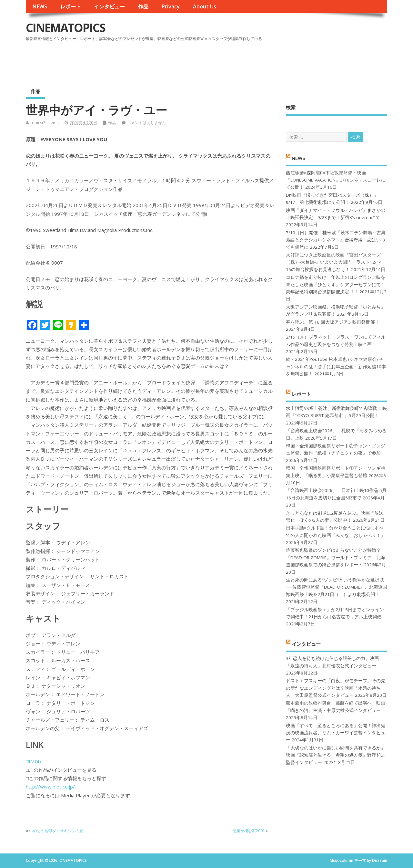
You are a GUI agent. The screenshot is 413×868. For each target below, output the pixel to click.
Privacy (171, 6)
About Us (205, 6)
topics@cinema (45, 123)
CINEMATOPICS (65, 28)
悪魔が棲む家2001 (249, 831)
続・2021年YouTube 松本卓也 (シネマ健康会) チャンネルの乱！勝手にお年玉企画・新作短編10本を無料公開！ (336, 366)
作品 (143, 6)
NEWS (40, 6)
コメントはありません (146, 123)
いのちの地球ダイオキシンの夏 (56, 831)
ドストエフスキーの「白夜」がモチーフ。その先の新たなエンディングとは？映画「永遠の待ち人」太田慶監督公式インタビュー (336, 688)
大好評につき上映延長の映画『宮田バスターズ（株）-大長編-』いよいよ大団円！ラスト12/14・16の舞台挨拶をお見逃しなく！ (336, 262)
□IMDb (33, 761)
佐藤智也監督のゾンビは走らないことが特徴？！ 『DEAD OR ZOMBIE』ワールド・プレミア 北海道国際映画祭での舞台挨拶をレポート (336, 557)
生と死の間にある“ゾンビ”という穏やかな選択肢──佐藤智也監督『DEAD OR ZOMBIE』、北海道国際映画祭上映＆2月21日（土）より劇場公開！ (336, 587)
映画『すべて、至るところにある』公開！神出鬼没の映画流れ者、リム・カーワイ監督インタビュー (336, 733)
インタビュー (109, 6)
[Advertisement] (264, 61)
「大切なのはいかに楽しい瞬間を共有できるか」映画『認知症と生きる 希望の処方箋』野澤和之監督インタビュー (336, 755)
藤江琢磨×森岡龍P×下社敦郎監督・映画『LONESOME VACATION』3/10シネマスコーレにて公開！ (336, 180)
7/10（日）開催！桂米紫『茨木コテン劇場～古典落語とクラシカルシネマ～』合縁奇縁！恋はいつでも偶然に (336, 240)
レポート (71, 6)
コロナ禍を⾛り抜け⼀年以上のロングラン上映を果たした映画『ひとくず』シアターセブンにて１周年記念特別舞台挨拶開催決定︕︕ (336, 284)
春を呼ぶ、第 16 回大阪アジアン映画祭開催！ (333, 322)
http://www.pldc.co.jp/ (50, 787)
